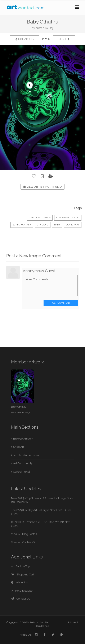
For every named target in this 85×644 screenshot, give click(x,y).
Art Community (23, 463)
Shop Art (19, 447)
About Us (19, 582)
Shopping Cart (23, 574)
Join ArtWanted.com (26, 455)
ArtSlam (46, 622)
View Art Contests (23, 542)
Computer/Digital (68, 218)
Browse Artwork (23, 439)
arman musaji (45, 28)
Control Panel (22, 472)
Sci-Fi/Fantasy (22, 225)
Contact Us (21, 599)
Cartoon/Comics (40, 218)
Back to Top (20, 566)
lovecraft (73, 225)
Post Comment (61, 303)
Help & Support (23, 591)
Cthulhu (43, 225)
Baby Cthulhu (19, 407)
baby (57, 225)
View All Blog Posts (24, 534)
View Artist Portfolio (42, 187)
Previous (24, 39)
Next (64, 39)
